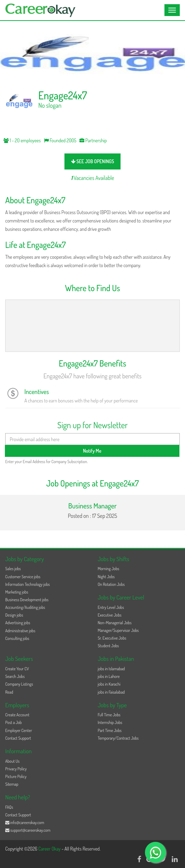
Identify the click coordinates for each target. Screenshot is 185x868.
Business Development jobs (27, 600)
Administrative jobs (20, 631)
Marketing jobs (17, 592)
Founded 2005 (60, 140)
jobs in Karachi (109, 684)
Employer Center (19, 730)
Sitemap (12, 784)
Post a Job (13, 722)
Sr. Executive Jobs (112, 638)
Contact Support (18, 738)
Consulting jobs (17, 638)
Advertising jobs (18, 623)
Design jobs (14, 615)
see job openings (93, 161)
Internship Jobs (110, 722)
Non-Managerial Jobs (115, 623)
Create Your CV (17, 669)
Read (9, 692)
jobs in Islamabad (111, 669)
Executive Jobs (110, 615)
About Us (12, 761)
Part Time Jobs (110, 730)
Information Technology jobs (28, 584)
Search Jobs (15, 676)
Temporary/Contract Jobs (118, 738)
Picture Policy (16, 776)
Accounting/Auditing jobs (25, 607)
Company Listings (19, 684)
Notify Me (92, 451)
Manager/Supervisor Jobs (118, 630)
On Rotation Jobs (111, 584)
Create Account (17, 715)
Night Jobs (106, 577)
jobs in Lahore (109, 676)
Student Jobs (109, 646)
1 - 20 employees (22, 140)
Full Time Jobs (109, 715)
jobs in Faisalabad (111, 692)
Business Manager (93, 506)
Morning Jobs (109, 569)
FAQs (9, 807)
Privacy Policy (16, 769)
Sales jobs (13, 569)
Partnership (93, 140)
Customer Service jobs (23, 577)
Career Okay (50, 849)
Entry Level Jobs (111, 607)
